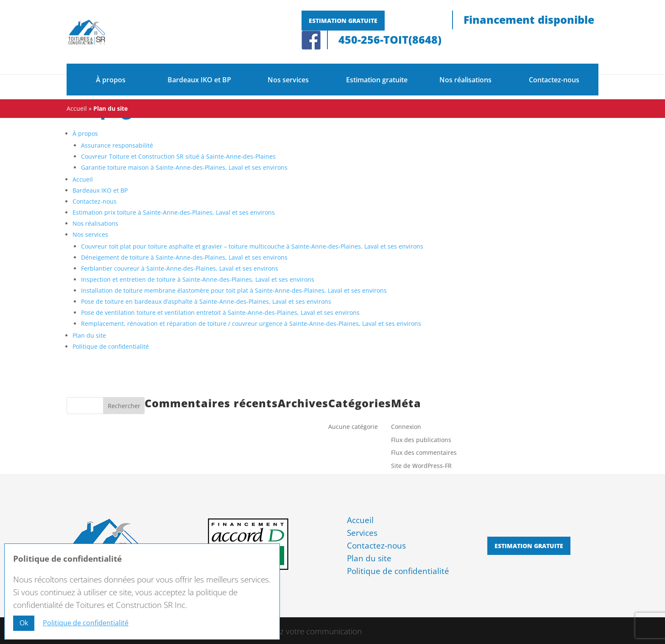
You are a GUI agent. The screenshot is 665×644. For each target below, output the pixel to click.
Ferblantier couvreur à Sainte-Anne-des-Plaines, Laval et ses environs (180, 268)
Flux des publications (421, 440)
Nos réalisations (465, 80)
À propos (111, 80)
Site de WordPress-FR (421, 466)
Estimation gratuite (343, 21)
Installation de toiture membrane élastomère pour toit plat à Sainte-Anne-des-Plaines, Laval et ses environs (234, 290)
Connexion (406, 427)
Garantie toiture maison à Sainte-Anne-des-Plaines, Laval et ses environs (184, 167)
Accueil (77, 108)
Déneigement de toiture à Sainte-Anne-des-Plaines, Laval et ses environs (184, 257)
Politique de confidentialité (111, 346)
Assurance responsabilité (117, 145)
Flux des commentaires (424, 452)
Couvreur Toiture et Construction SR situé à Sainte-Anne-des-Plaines (178, 156)
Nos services (288, 80)
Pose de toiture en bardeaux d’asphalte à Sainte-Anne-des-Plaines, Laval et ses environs (206, 301)
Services (362, 533)
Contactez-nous (554, 80)
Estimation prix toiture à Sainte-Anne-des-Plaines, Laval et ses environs (174, 212)
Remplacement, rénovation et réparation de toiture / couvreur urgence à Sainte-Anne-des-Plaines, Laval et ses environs (251, 323)
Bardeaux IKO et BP (199, 80)
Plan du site (89, 335)
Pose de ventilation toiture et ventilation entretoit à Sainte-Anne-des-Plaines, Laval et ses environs (220, 312)
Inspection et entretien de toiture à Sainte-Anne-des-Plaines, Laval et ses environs (198, 279)
